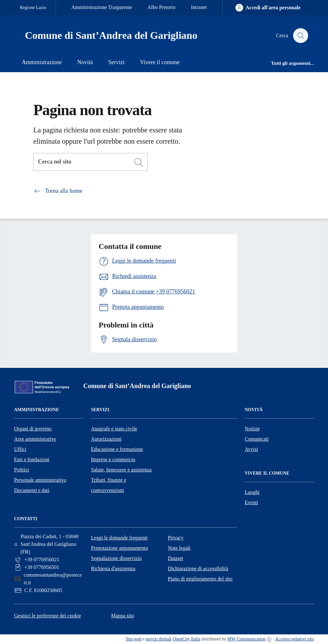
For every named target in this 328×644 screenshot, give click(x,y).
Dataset (176, 558)
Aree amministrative (35, 439)
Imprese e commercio (113, 459)
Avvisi (251, 449)
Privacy (176, 538)
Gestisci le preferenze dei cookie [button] (48, 616)
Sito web (133, 639)
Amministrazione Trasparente (102, 7)
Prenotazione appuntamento (119, 548)
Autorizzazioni (106, 439)
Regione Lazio (33, 8)
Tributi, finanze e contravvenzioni (109, 485)
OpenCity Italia (187, 639)
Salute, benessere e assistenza (121, 470)
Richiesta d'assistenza (113, 568)
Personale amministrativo (40, 480)
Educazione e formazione (117, 449)
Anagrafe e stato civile (114, 429)
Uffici (20, 449)
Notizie (252, 429)
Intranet (199, 7)
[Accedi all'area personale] (268, 8)
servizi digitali (159, 639)
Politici (21, 470)
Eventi (251, 502)
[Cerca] (139, 162)
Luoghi (252, 492)
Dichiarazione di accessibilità (198, 568)
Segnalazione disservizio (116, 558)
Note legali (179, 548)
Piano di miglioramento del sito (200, 579)
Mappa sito (123, 616)
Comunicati (257, 439)
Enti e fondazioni (32, 459)
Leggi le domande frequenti (119, 538)
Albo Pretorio (161, 7)
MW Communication (246, 639)
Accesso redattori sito (295, 639)
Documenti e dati (32, 490)
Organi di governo (33, 429)
